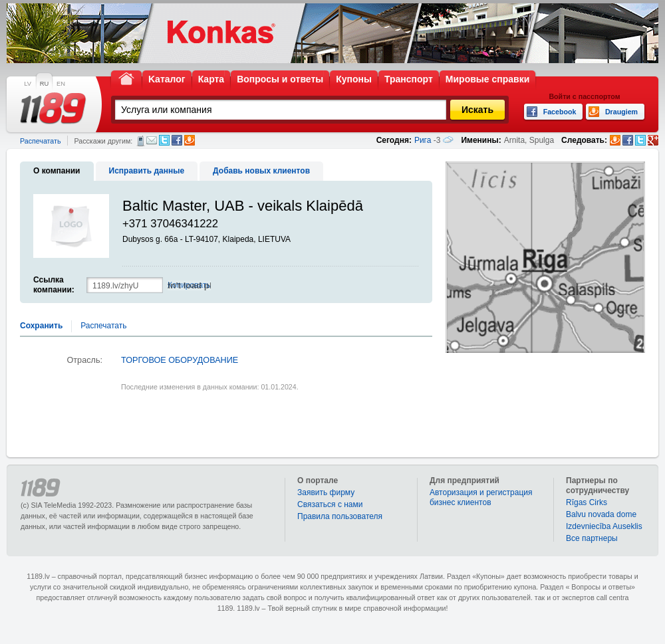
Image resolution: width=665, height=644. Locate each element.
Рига (423, 140)
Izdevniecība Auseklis (604, 526)
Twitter (164, 140)
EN (61, 84)
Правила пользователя (340, 516)
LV (28, 84)
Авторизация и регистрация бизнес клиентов (481, 497)
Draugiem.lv (190, 140)
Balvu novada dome (601, 514)
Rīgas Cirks (587, 502)
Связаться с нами (330, 504)
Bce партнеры (592, 538)
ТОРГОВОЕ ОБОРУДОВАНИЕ (180, 360)
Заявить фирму (326, 492)
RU (44, 84)
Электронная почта (152, 140)
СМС (141, 141)
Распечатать (40, 141)
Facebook (177, 140)
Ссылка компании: (54, 285)
